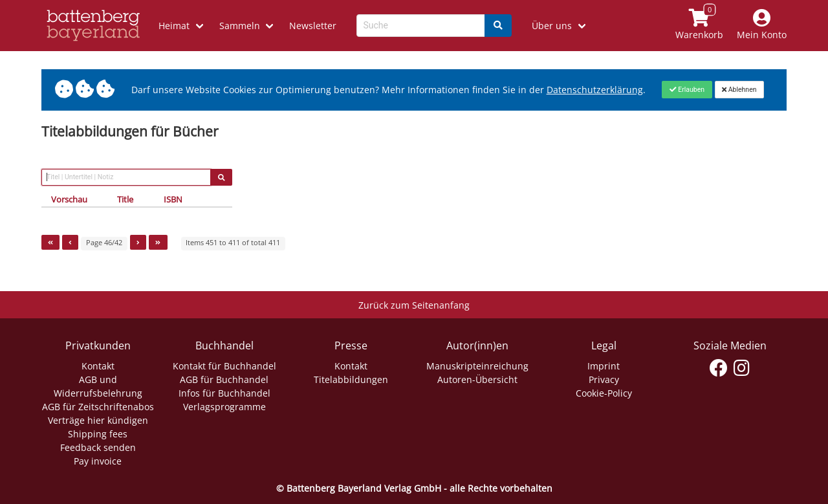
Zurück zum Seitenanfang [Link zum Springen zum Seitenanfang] (414, 305)
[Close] (687, 89)
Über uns (552, 26)
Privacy (604, 379)
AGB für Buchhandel (224, 379)
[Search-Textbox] (421, 26)
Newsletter (313, 26)
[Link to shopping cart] (700, 26)
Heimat (174, 26)
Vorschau (69, 199)
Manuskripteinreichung (477, 366)
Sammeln (240, 26)
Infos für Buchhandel (224, 393)
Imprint (604, 366)
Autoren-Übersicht (477, 379)
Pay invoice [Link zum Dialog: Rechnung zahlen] (98, 461)
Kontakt (98, 366)
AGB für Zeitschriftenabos (98, 407)
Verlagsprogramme (224, 407)
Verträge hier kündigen (98, 420)
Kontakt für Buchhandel (224, 366)
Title (125, 199)
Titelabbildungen (351, 379)
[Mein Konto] (762, 26)
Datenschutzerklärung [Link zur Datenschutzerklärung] (595, 90)
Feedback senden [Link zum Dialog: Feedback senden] (98, 447)
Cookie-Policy (604, 393)
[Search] (498, 26)
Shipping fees (98, 434)
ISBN (173, 199)
